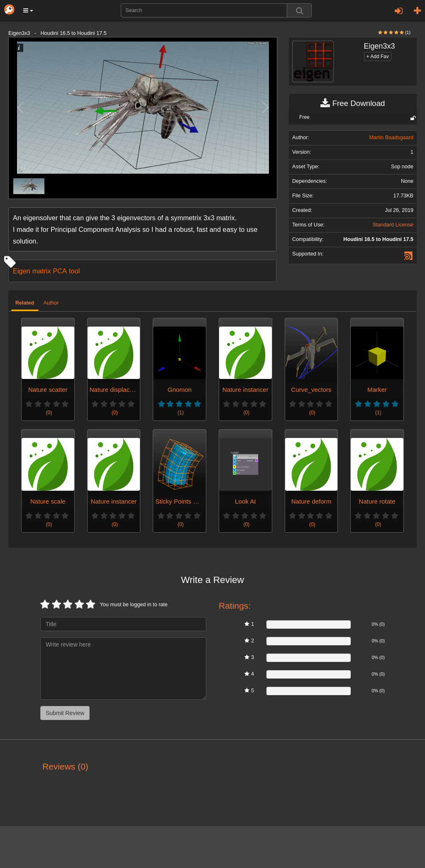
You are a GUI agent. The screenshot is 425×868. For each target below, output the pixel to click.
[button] (28, 10)
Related (25, 303)
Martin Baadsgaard (391, 138)
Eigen (22, 271)
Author (51, 303)
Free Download (353, 103)
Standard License (393, 225)
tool (74, 271)
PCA (60, 271)
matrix (42, 271)
